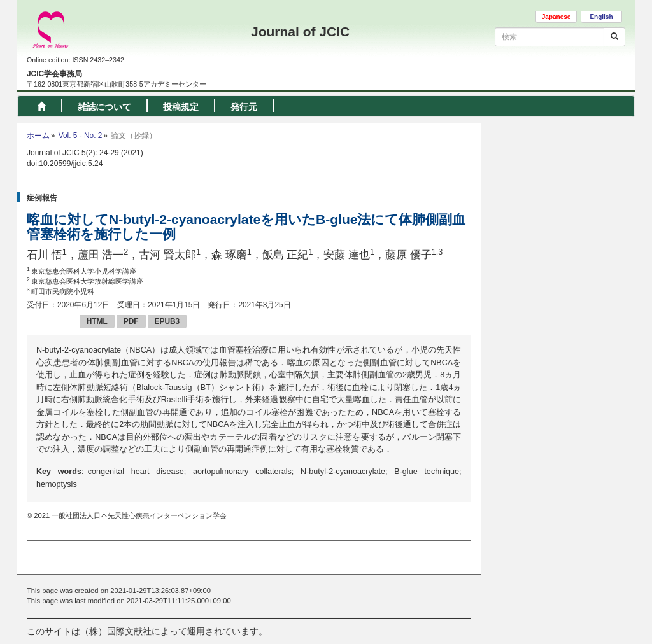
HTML (97, 321)
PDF (131, 321)
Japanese (556, 17)
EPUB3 (167, 321)
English (601, 17)
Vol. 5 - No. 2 (81, 136)
